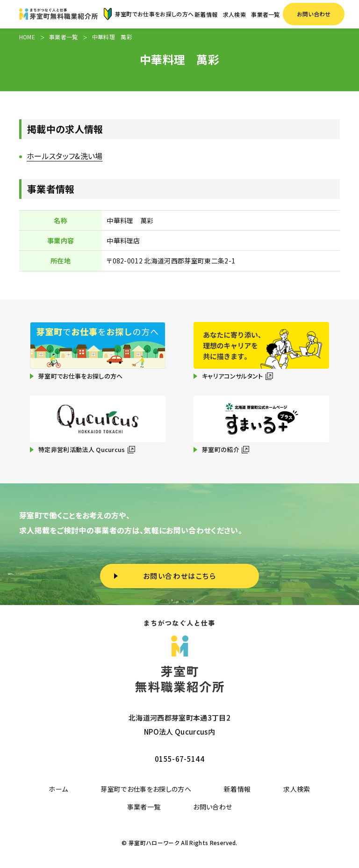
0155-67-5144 (179, 759)
